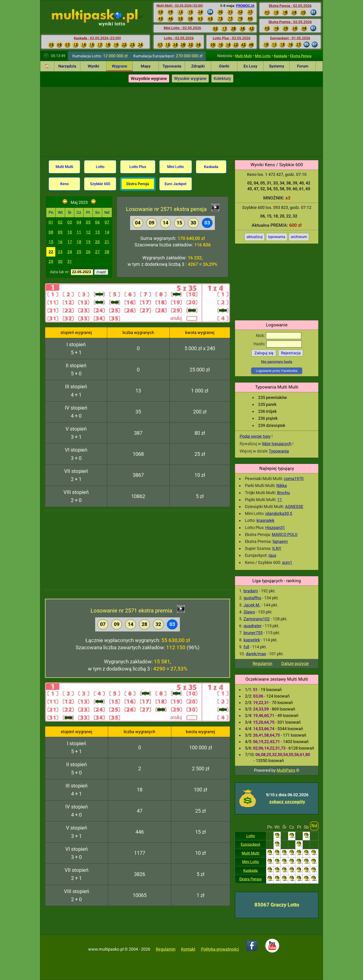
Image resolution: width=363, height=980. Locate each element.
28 (107, 252)
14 (107, 232)
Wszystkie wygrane (149, 78)
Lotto (251, 836)
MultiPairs (286, 770)
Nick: (279, 335)
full (246, 647)
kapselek (252, 640)
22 (51, 252)
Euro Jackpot (175, 184)
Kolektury (222, 78)
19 (88, 242)
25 (79, 252)
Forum (303, 66)
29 (51, 261)
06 (97, 222)
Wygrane (119, 66)
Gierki (224, 66)
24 (70, 252)
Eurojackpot (250, 844)
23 (60, 252)
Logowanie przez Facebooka (277, 371)
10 (70, 232)
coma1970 (294, 479)
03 (70, 222)
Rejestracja (291, 353)
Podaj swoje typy (255, 436)
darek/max (256, 654)
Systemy (277, 66)
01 (51, 222)
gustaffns (252, 598)
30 (60, 261)
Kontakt (188, 949)
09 (60, 232)
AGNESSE (294, 507)
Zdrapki (198, 66)
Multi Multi (244, 56)
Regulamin (262, 663)
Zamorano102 (257, 619)
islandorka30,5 (279, 513)
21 (107, 242)
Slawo (249, 612)
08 (51, 232)
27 (97, 252)
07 (107, 222)
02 (60, 222)
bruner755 (253, 633)
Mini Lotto (263, 56)
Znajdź (101, 272)
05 (88, 222)
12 (88, 232)
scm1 (287, 562)
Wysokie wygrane (190, 78)
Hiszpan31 (275, 528)
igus (272, 555)
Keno (64, 184)
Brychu (283, 493)
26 (88, 252)
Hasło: (278, 344)
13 (97, 232)
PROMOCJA (245, 6)
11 (280, 500)
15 (51, 242)
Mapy (146, 66)
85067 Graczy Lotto (277, 905)
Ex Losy (250, 66)
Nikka (282, 485)
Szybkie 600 (100, 184)
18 (79, 242)
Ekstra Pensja (301, 56)
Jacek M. (252, 605)
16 (60, 242)
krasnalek (265, 520)
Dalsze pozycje (295, 663)
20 (97, 242)
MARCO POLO (285, 534)
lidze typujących (277, 444)
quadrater (253, 626)
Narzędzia (67, 66)
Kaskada (280, 56)
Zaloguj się (264, 353)
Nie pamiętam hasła (277, 362)
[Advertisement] (181, 122)
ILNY (277, 548)
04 (79, 222)
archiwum (299, 237)
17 (70, 242)
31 (70, 261)
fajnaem (280, 541)
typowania (277, 237)
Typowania (172, 66)
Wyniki (93, 66)
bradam (251, 591)
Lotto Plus (138, 167)
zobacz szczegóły (287, 802)
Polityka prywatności (220, 949)
